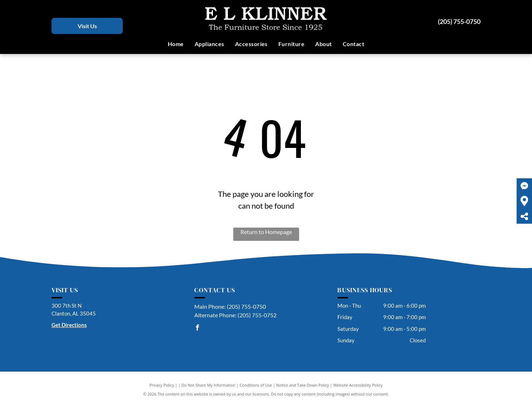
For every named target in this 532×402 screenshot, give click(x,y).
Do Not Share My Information (208, 385)
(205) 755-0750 (459, 21)
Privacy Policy (162, 385)
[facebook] (197, 329)
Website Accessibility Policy (358, 385)
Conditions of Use (256, 385)
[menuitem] (176, 44)
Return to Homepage (266, 232)
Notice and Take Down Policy (303, 385)
